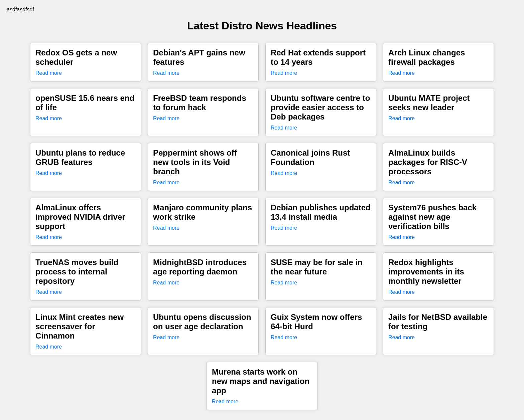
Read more (49, 73)
